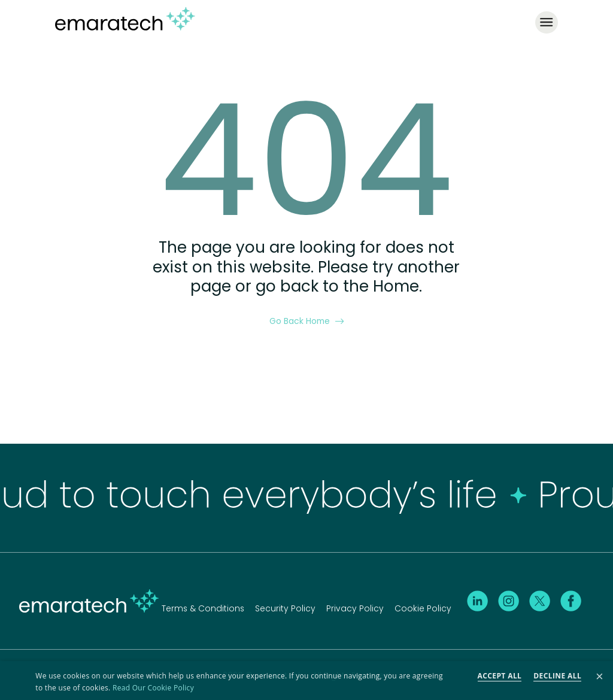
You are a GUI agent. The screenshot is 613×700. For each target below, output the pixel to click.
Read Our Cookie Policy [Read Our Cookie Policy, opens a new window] (153, 688)
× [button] (600, 677)
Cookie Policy (423, 607)
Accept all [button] (500, 676)
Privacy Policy (355, 607)
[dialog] (306, 681)
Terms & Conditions (203, 607)
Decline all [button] (557, 676)
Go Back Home (307, 320)
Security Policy (285, 607)
